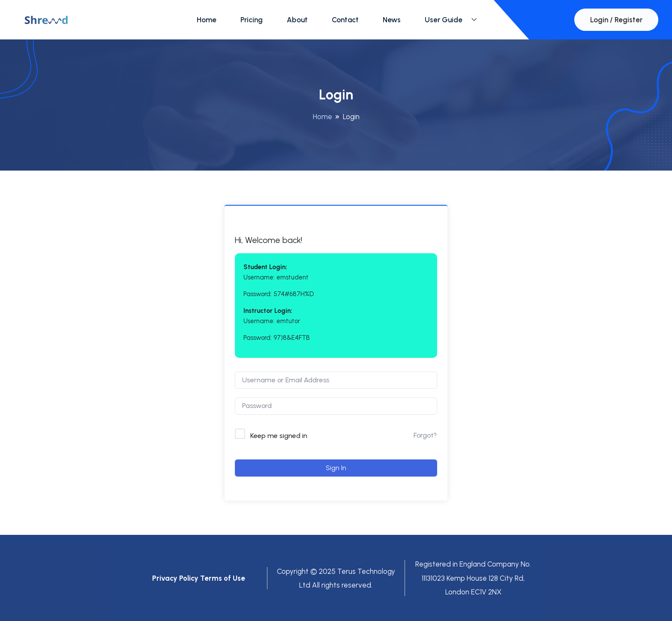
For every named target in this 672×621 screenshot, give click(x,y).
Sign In (336, 468)
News (392, 20)
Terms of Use (223, 578)
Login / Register (616, 20)
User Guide (444, 20)
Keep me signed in (279, 436)
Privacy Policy (175, 578)
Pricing (252, 20)
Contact (345, 20)
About (297, 20)
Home (207, 20)
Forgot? (425, 435)
